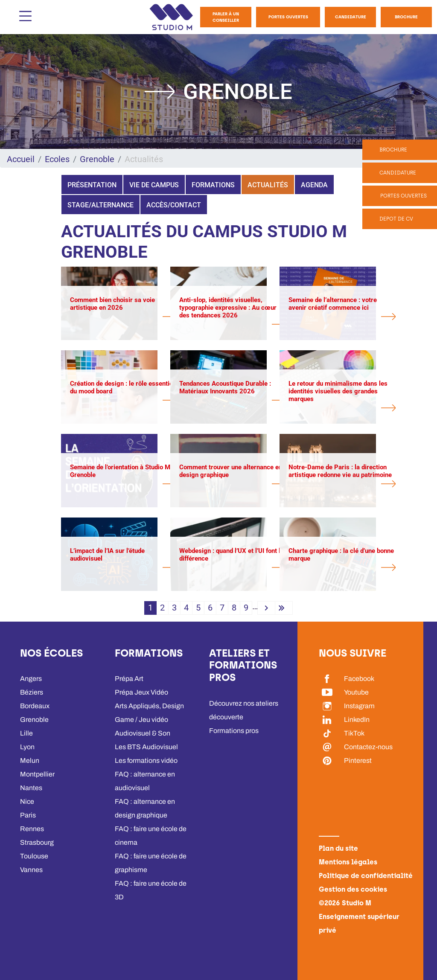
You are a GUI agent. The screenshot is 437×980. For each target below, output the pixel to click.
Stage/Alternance (101, 205)
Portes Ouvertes (288, 17)
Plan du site (338, 848)
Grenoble (97, 159)
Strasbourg (37, 842)
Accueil (21, 159)
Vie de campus (154, 185)
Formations (213, 185)
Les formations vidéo (146, 760)
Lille (26, 733)
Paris (28, 815)
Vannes (31, 870)
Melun (30, 760)
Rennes (32, 829)
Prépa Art (129, 679)
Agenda (314, 185)
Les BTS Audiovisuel (146, 747)
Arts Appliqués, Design (149, 706)
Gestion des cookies (353, 889)
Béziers (32, 692)
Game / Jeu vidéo (141, 720)
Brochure (406, 17)
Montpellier (37, 774)
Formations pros (234, 731)
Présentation (92, 185)
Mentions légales (348, 862)
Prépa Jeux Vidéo (141, 692)
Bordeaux (35, 706)
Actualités (268, 185)
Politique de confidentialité (366, 876)
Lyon (27, 747)
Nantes (31, 788)
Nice (27, 801)
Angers (31, 679)
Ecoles (57, 159)
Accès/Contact (174, 205)
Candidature (351, 17)
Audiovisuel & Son (143, 733)
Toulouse (34, 856)
